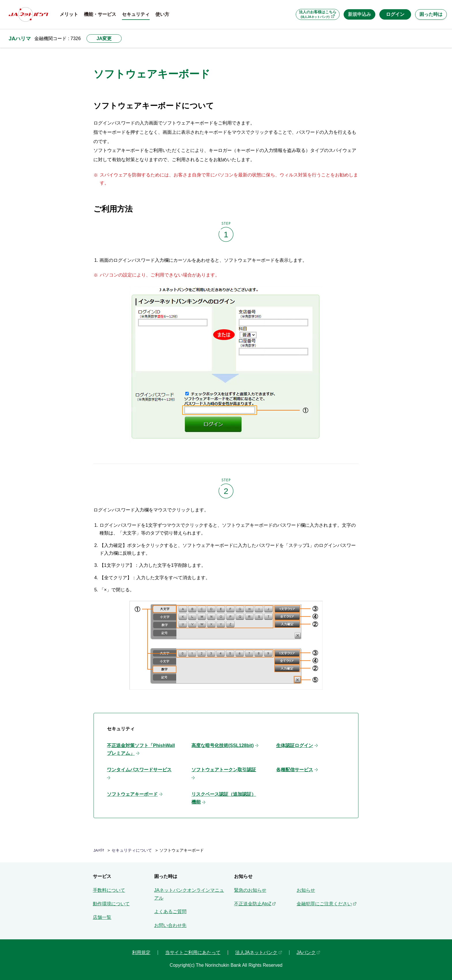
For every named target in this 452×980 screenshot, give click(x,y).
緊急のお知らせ (250, 890)
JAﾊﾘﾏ (99, 850)
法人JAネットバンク (256, 952)
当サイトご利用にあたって (193, 952)
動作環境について (111, 904)
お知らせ (306, 890)
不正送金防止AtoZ (253, 904)
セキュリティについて (132, 850)
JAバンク (306, 952)
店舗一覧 (102, 917)
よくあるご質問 (170, 912)
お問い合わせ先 (170, 925)
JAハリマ (20, 38)
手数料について (109, 890)
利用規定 (141, 952)
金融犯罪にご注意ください (324, 904)
